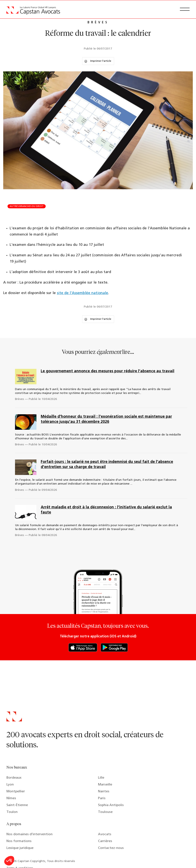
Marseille (105, 785)
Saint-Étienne (17, 805)
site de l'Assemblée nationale (82, 293)
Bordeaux (14, 778)
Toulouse (105, 812)
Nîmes (11, 798)
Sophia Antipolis (111, 805)
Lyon (10, 785)
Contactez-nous (111, 848)
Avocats (105, 834)
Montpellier (16, 791)
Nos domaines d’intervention (29, 834)
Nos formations (19, 841)
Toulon (12, 812)
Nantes (104, 791)
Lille (101, 778)
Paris (102, 798)
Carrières (105, 841)
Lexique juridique (20, 848)
